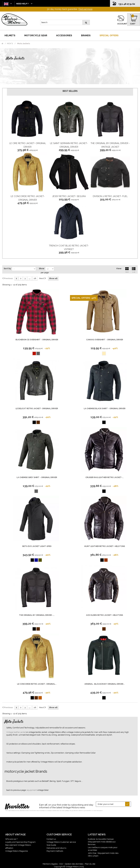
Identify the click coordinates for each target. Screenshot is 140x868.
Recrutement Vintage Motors (18, 845)
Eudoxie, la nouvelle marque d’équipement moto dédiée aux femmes (102, 842)
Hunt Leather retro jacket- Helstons (105, 546)
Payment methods (55, 851)
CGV (61, 864)
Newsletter (17, 807)
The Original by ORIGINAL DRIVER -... (37, 615)
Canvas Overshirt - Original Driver (105, 340)
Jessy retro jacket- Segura (69, 196)
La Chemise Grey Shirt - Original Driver (37, 477)
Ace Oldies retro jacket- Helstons (105, 615)
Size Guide (51, 845)
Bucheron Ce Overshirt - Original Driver (37, 340)
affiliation (9, 848)
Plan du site (90, 864)
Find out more (85, 9)
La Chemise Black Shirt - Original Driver (105, 408)
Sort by (7, 268)
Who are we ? (11, 839)
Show (42, 268)
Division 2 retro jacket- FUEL (110, 196)
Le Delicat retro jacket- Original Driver (37, 408)
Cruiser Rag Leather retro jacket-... (105, 477)
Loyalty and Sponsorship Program (20, 842)
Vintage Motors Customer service (61, 842)
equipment (32, 790)
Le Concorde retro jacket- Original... (37, 684)
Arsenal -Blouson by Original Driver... (105, 684)
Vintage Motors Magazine (17, 851)
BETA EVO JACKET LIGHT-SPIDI (37, 546)
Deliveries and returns (56, 848)
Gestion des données (74, 864)
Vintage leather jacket (16, 732)
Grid (127, 270)
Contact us (51, 839)
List (134, 270)
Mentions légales (50, 864)
